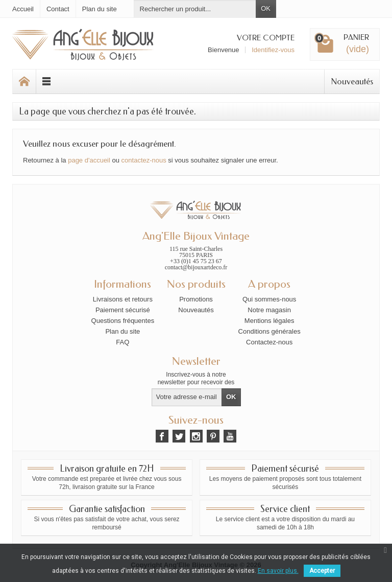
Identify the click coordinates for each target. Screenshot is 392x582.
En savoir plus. (278, 571)
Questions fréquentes (123, 321)
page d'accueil (89, 160)
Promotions (196, 299)
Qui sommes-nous (269, 299)
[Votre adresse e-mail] (187, 397)
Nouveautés (352, 81)
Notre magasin (269, 310)
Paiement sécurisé (123, 310)
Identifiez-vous (273, 50)
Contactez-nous (269, 342)
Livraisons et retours (123, 299)
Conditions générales (269, 331)
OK (266, 8)
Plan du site (122, 331)
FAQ (122, 342)
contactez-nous (144, 160)
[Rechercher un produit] (195, 9)
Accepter (322, 571)
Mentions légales (269, 321)
